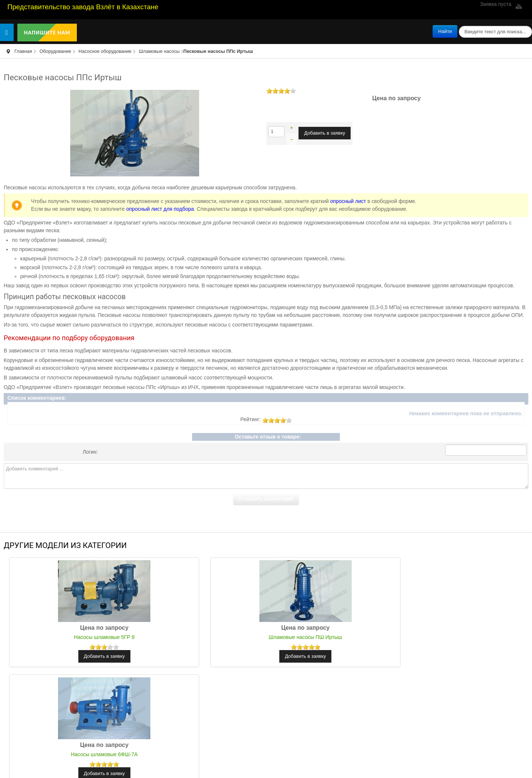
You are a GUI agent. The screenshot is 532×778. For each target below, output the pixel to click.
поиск (458, 25)
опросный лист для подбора (160, 209)
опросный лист (348, 201)
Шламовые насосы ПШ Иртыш (266, 637)
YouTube (518, 6)
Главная (23, 51)
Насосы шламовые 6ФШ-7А (441, 637)
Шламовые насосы (159, 51)
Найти (445, 31)
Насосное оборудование (105, 51)
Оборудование (55, 51)
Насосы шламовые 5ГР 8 (91, 637)
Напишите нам (47, 33)
